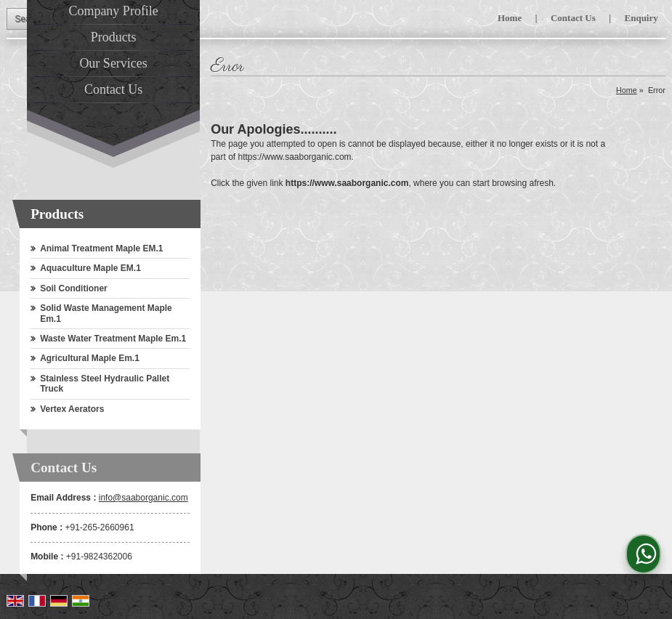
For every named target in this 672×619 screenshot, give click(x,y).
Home (510, 18)
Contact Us (573, 18)
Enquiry (641, 18)
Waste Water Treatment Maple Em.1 (113, 339)
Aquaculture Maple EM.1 (90, 268)
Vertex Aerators (72, 409)
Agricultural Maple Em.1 (90, 358)
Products (114, 37)
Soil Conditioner (74, 288)
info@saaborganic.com (143, 498)
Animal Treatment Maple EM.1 (101, 248)
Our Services (113, 63)
